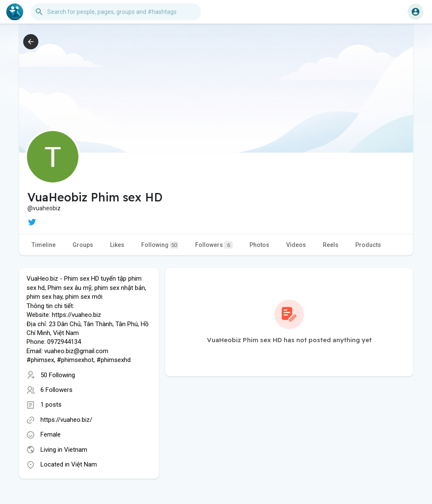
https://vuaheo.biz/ (66, 420)
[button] (116, 12)
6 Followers (56, 390)
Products (368, 245)
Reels (331, 245)
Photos (259, 245)
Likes (117, 245)
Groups (83, 245)
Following (160, 245)
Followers (214, 245)
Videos (296, 245)
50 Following (58, 375)
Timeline (44, 245)
